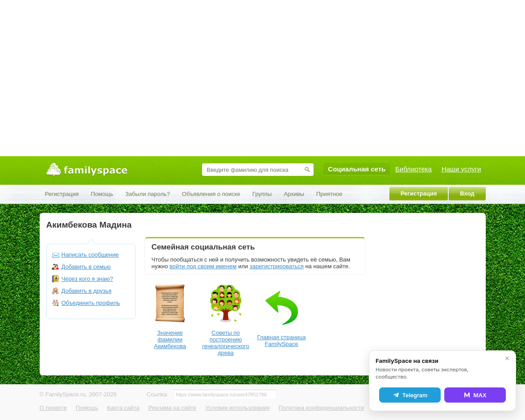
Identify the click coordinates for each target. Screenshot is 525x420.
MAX (475, 395)
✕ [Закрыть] (507, 358)
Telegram (410, 395)
